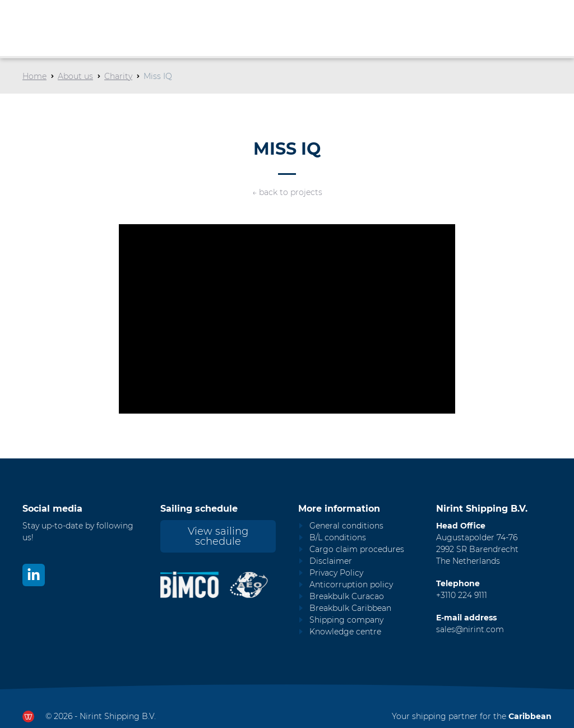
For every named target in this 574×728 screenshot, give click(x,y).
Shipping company (346, 620)
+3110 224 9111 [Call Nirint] (462, 595)
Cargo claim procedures (357, 549)
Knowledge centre (345, 632)
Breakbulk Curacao (347, 596)
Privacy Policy (336, 573)
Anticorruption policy (351, 585)
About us (75, 76)
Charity (118, 76)
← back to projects (287, 192)
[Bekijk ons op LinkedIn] (34, 575)
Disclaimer (331, 561)
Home (34, 76)
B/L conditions (338, 537)
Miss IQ (158, 76)
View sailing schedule (218, 536)
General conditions (346, 526)
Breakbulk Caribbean (350, 608)
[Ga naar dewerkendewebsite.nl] (28, 717)
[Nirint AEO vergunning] (249, 585)
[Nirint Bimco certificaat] (195, 585)
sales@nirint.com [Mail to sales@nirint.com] (470, 629)
